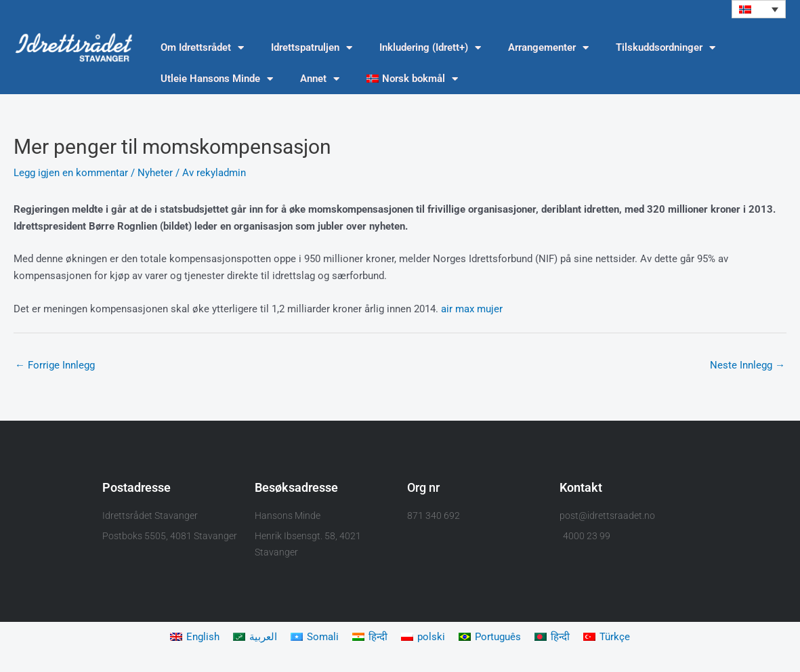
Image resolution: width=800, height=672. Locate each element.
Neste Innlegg (748, 365)
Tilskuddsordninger (666, 48)
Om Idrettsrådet (202, 48)
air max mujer (472, 309)
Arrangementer (548, 48)
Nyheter (155, 173)
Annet (320, 79)
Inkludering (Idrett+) (430, 48)
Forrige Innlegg (55, 365)
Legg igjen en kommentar (71, 173)
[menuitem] (759, 9)
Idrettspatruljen (312, 48)
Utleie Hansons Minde (217, 79)
